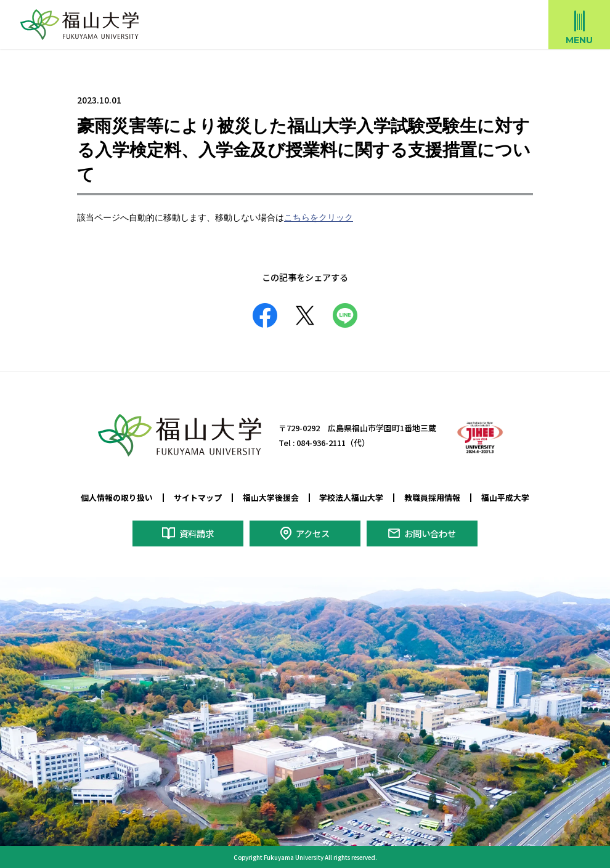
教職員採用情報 (432, 497)
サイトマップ (198, 497)
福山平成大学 (505, 497)
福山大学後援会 (271, 497)
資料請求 (197, 531)
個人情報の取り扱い (117, 497)
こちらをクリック (319, 218)
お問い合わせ (430, 531)
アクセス (313, 531)
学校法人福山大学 (351, 497)
